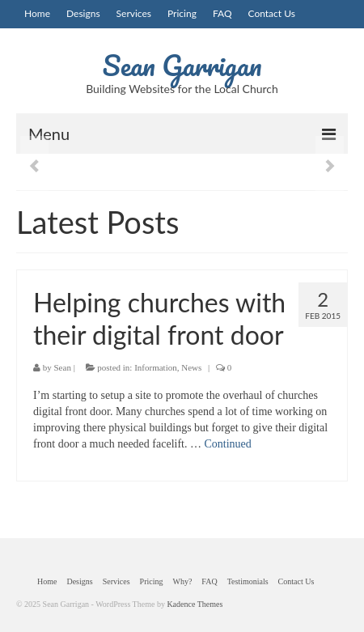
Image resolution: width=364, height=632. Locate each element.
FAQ (222, 13)
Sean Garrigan (182, 65)
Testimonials (248, 581)
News (191, 367)
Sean (63, 367)
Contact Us (272, 13)
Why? (182, 581)
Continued (227, 444)
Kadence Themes (195, 604)
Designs (83, 13)
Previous (34, 166)
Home (37, 13)
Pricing (182, 13)
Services (134, 13)
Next (330, 166)
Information (156, 367)
